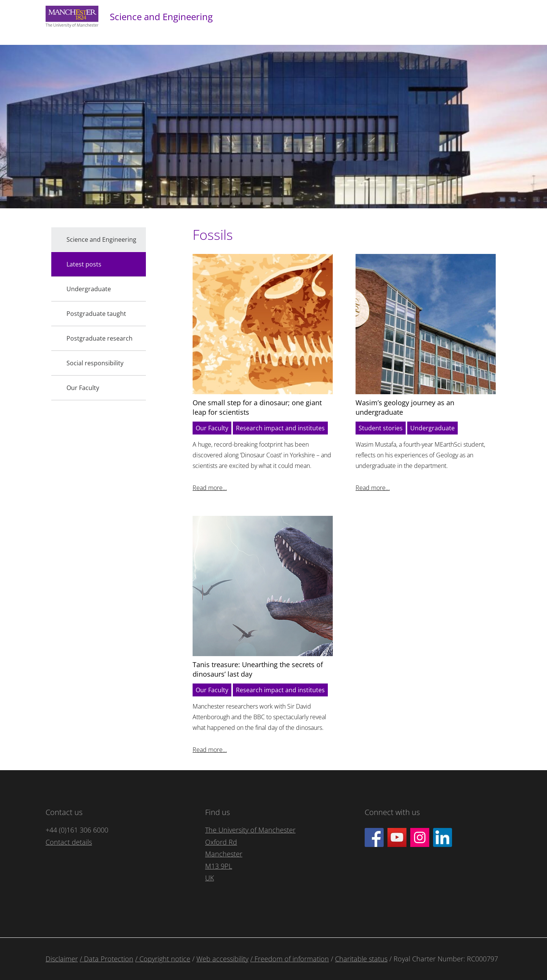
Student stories (381, 428)
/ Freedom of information (290, 959)
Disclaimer (62, 959)
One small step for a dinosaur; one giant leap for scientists (257, 407)
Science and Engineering (161, 17)
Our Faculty (212, 428)
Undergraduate (432, 428)
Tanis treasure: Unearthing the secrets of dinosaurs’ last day (258, 669)
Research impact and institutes (280, 428)
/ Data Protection (107, 959)
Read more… (210, 488)
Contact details (69, 842)
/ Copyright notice (163, 959)
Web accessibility (222, 959)
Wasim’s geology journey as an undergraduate (405, 407)
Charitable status (361, 959)
